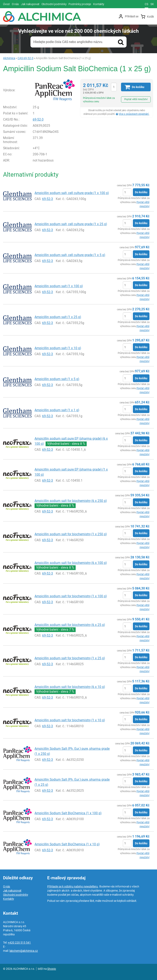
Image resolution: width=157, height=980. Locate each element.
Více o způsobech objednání (134, 114)
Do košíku (141, 192)
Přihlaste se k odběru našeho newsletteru (73, 886)
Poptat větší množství (136, 99)
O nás (7, 886)
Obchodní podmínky (16, 895)
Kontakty (8, 899)
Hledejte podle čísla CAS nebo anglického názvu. (68, 42)
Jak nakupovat (12, 891)
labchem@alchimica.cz (24, 951)
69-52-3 (38, 119)
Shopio (52, 969)
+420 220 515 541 (19, 943)
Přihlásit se (132, 16)
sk (152, 4)
